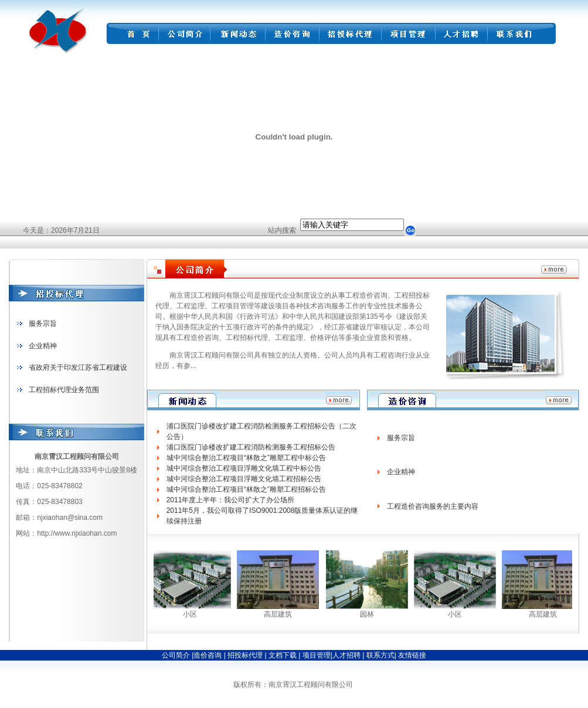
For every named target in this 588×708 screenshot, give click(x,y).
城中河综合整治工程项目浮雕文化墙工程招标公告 (244, 479)
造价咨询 (208, 655)
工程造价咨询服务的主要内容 (433, 506)
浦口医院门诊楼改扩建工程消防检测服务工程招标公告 (251, 447)
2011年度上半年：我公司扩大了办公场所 (231, 500)
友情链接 (412, 655)
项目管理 (317, 655)
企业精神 (43, 346)
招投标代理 (246, 655)
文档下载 (283, 655)
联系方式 (379, 655)
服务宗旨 (43, 324)
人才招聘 (346, 655)
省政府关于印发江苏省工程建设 (78, 367)
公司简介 (176, 655)
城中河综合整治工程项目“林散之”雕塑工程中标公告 (246, 458)
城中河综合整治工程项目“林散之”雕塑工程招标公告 (246, 489)
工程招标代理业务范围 (64, 390)
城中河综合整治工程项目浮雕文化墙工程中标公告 (244, 468)
